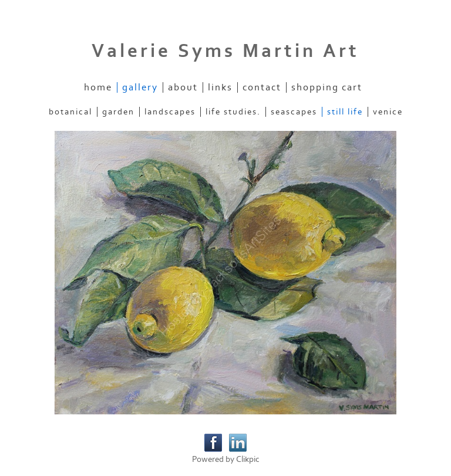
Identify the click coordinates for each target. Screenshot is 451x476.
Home (98, 87)
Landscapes (170, 112)
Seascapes (294, 112)
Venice (388, 112)
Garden (118, 112)
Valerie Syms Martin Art (225, 51)
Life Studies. (233, 112)
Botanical (70, 112)
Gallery (140, 87)
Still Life (345, 112)
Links (220, 87)
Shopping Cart (327, 87)
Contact (262, 87)
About (183, 87)
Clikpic (248, 459)
